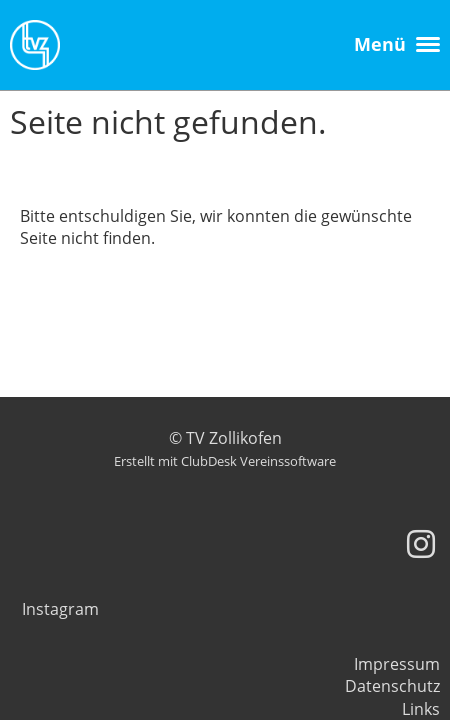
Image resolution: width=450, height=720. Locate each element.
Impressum (397, 664)
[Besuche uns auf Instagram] (421, 543)
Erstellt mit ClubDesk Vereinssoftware (225, 461)
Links (421, 709)
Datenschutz (392, 686)
